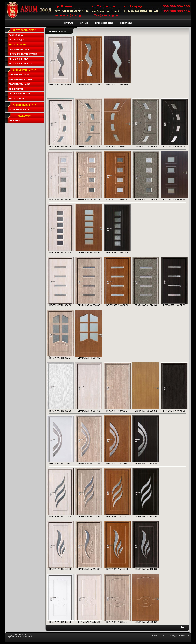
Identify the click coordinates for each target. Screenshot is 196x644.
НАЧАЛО (155, 636)
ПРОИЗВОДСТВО (173, 636)
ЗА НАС (162, 636)
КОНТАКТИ (185, 636)
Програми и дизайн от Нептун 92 (20, 637)
